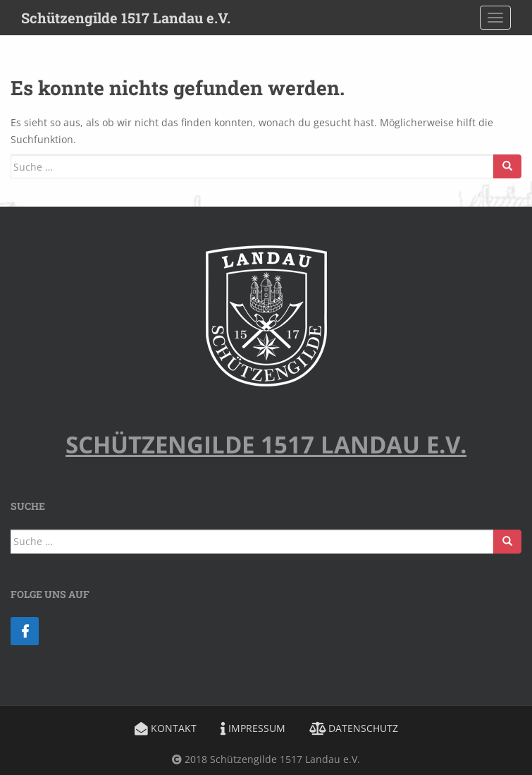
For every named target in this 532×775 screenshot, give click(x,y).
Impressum (253, 728)
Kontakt (166, 728)
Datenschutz (354, 728)
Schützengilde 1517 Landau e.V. (126, 18)
